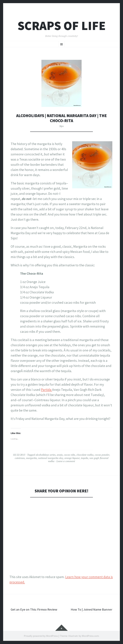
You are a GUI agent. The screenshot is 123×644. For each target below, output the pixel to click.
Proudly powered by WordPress (41, 636)
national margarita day (51, 458)
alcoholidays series (46, 455)
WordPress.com (90, 636)
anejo (60, 455)
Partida (47, 390)
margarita (31, 458)
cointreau (20, 458)
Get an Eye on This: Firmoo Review (35, 609)
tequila (85, 458)
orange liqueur (72, 458)
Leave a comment (66, 461)
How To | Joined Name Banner (90, 609)
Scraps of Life (62, 26)
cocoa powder (102, 455)
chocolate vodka (85, 455)
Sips (61, 126)
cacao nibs (70, 455)
